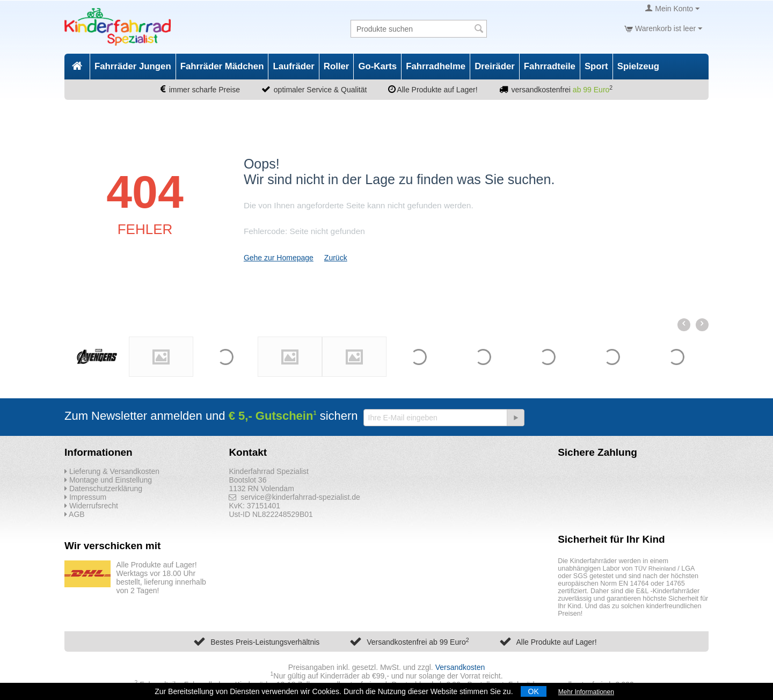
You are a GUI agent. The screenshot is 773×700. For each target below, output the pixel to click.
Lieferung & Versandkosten (112, 471)
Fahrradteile (550, 66)
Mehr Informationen (586, 692)
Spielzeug (638, 66)
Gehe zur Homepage (279, 258)
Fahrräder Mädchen (222, 66)
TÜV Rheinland (655, 568)
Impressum (85, 497)
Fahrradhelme (436, 66)
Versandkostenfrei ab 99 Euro (418, 642)
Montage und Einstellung (108, 480)
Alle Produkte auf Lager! (556, 642)
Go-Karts (377, 66)
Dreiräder (495, 66)
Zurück (336, 258)
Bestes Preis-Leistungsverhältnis (265, 642)
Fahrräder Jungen (133, 66)
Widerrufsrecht (91, 506)
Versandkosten (460, 667)
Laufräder (293, 66)
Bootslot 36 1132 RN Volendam (261, 484)
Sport (596, 66)
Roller (337, 66)
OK (534, 691)
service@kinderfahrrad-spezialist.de (294, 497)
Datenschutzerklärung (103, 488)
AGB (75, 514)
